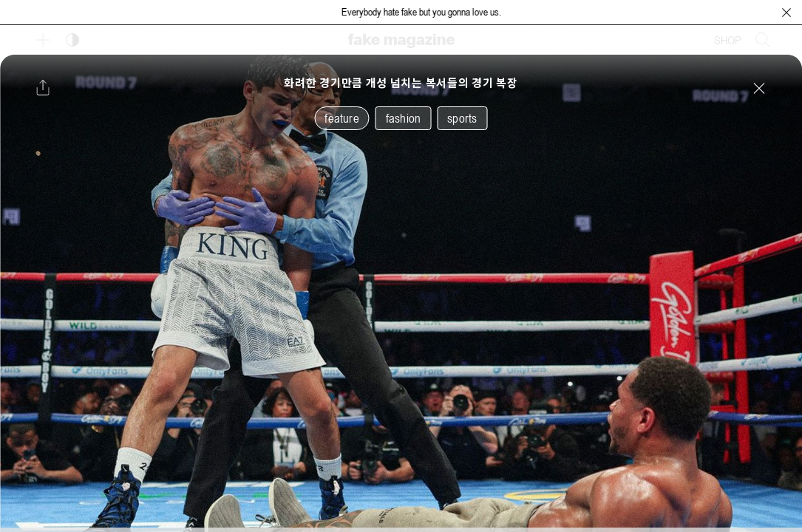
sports (462, 118)
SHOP (728, 40)
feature (341, 118)
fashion (403, 118)
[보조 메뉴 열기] (43, 40)
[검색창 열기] (763, 40)
